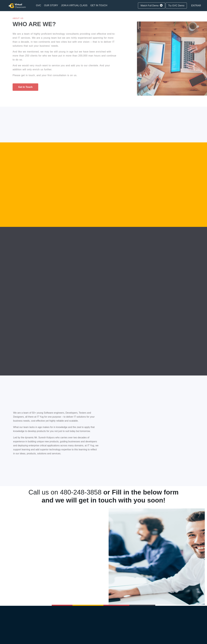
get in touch (25, 88)
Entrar (196, 6)
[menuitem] (39, 5)
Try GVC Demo (176, 6)
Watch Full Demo (152, 6)
